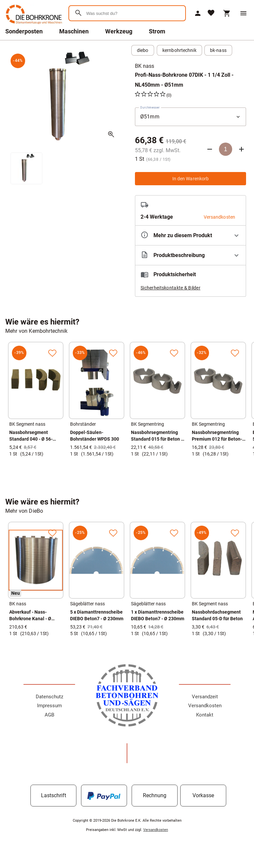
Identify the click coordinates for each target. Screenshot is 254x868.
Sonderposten (24, 31)
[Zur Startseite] (33, 25)
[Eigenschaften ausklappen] (190, 235)
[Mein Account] (198, 13)
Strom (157, 31)
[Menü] (243, 13)
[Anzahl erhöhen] (241, 149)
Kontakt (205, 715)
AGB (49, 715)
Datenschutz (49, 697)
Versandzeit (205, 697)
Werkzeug (119, 31)
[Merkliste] (211, 13)
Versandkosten (205, 706)
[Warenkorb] (227, 13)
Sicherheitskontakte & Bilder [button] (170, 288)
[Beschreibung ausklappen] (190, 255)
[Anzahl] (226, 149)
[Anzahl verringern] (210, 149)
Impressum (49, 706)
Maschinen (74, 31)
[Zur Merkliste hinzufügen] (52, 353)
